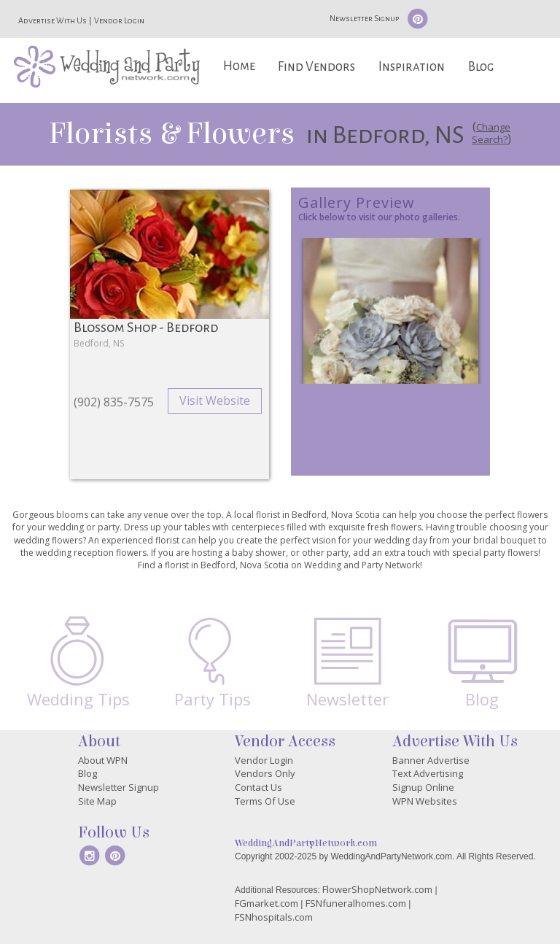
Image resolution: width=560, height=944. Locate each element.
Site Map (97, 801)
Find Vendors (316, 67)
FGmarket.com (267, 903)
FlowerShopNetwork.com (377, 889)
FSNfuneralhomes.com (356, 903)
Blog (481, 67)
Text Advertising (428, 773)
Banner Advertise (431, 760)
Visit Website (215, 401)
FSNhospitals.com (274, 917)
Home (239, 66)
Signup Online (423, 787)
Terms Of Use (265, 801)
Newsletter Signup (364, 18)
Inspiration (412, 67)
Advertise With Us (52, 20)
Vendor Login (119, 20)
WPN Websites (425, 801)
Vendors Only (265, 773)
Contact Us (258, 787)
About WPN (103, 760)
